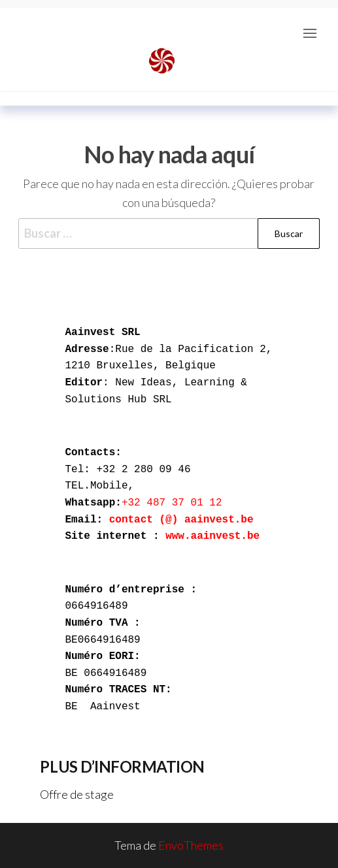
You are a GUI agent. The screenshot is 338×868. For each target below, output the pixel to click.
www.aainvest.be (212, 536)
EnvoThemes (191, 845)
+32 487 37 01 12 (175, 503)
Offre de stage (77, 794)
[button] (310, 33)
